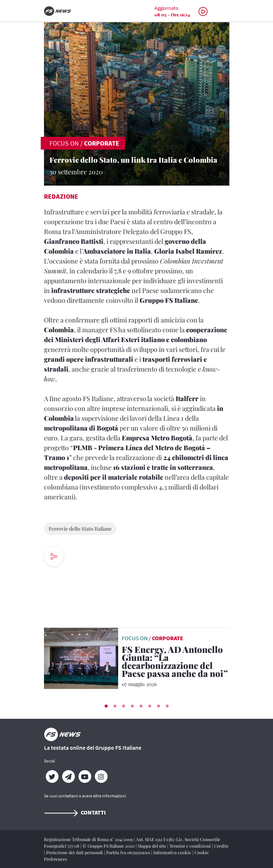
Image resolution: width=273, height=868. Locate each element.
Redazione (61, 196)
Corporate (102, 143)
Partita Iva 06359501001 (129, 852)
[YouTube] (85, 777)
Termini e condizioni (191, 846)
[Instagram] (101, 777)
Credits (221, 846)
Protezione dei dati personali (75, 852)
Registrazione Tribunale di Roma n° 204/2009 (89, 839)
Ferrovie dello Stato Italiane (80, 529)
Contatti (75, 812)
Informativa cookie (173, 852)
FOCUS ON (64, 143)
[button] (106, 706)
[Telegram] (69, 777)
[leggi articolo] (81, 658)
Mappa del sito (152, 846)
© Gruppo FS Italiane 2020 (109, 846)
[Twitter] (52, 777)
